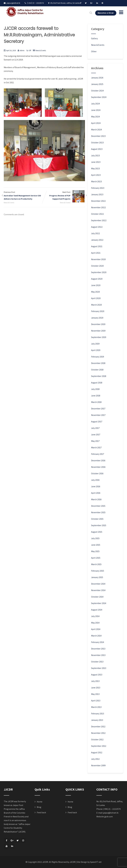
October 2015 (97, 519)
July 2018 (95, 389)
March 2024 (96, 130)
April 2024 (96, 123)
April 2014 (96, 629)
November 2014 (98, 590)
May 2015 (95, 551)
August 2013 (97, 675)
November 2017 (98, 415)
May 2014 (95, 623)
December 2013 (98, 649)
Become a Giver (105, 13)
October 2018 (97, 370)
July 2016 (95, 480)
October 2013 (97, 662)
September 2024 (99, 97)
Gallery (94, 38)
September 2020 (99, 272)
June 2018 (96, 396)
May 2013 (95, 694)
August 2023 (97, 149)
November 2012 (98, 733)
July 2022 (96, 233)
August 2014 (97, 610)
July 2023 (95, 156)
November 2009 (98, 765)
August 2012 (97, 752)
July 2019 (95, 344)
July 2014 (95, 616)
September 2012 (99, 746)
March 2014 (96, 636)
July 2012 (95, 759)
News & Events (41, 50)
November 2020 (98, 259)
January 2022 (97, 240)
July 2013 (95, 681)
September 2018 (99, 376)
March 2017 (96, 448)
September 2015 (99, 525)
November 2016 (98, 467)
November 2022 (98, 207)
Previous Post (24, 196)
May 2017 (95, 441)
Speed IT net (96, 862)
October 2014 (97, 597)
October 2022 (97, 214)
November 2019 (98, 331)
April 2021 (96, 253)
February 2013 (98, 714)
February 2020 (98, 311)
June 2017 (96, 435)
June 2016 (96, 486)
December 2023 (98, 136)
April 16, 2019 (11, 50)
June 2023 (96, 162)
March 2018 (96, 402)
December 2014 (98, 584)
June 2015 (96, 545)
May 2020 (95, 292)
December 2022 (98, 201)
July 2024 (95, 104)
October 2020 (97, 266)
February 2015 (98, 571)
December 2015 (98, 506)
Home (40, 802)
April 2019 (96, 350)
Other (94, 51)
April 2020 (96, 298)
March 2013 (96, 707)
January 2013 (97, 720)
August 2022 (97, 227)
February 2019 (98, 357)
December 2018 (98, 363)
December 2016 (98, 460)
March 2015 (96, 564)
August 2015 (97, 532)
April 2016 (96, 493)
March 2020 (96, 305)
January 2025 (97, 84)
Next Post (65, 196)
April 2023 (96, 175)
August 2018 (97, 383)
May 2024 (95, 117)
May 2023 (95, 169)
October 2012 (97, 740)
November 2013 (98, 655)
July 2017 (95, 428)
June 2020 (96, 285)
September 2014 (99, 603)
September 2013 (99, 668)
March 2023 (96, 181)
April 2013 (96, 701)
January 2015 (97, 577)
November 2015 (98, 512)
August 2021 (97, 246)
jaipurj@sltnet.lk (111, 813)
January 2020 (97, 318)
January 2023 (97, 194)
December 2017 (98, 409)
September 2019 (99, 337)
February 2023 (98, 188)
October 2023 (97, 143)
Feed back (41, 813)
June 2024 (96, 110)
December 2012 (98, 727)
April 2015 (96, 558)
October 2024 (97, 91)
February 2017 (98, 454)
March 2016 (96, 499)
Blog (39, 807)
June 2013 (96, 688)
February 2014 (98, 642)
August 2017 (97, 422)
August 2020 (97, 279)
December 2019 (98, 324)
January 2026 (97, 78)
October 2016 (97, 473)
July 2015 (95, 538)
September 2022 (99, 220)
